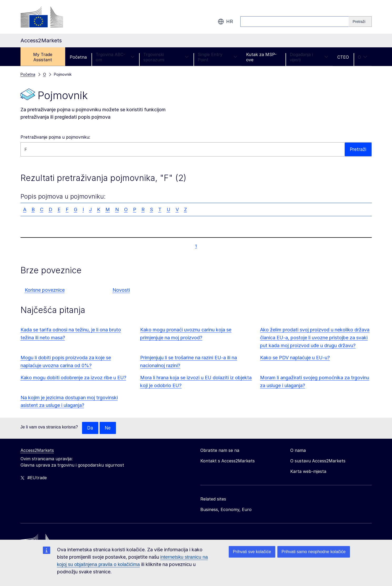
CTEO (343, 57)
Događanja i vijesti (309, 57)
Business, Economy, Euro (226, 510)
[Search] (360, 22)
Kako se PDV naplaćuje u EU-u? (295, 358)
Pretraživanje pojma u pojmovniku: (55, 137)
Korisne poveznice (45, 290)
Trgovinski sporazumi (166, 57)
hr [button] (225, 22)
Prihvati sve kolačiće (252, 552)
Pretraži (358, 149)
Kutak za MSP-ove (261, 57)
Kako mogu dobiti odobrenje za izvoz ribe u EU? (73, 378)
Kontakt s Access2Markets (228, 461)
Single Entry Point (218, 57)
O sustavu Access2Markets (318, 461)
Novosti (121, 290)
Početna (78, 57)
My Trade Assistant (43, 57)
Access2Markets (37, 451)
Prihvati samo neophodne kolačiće (314, 552)
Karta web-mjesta (308, 472)
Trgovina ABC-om (115, 57)
